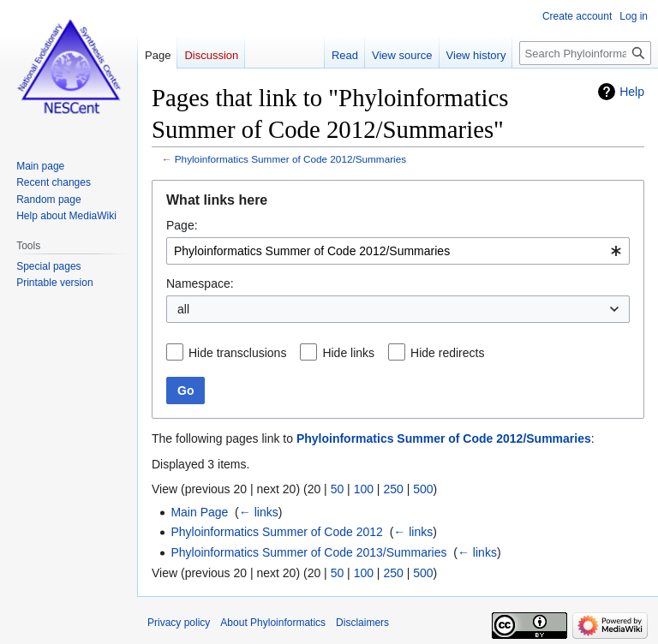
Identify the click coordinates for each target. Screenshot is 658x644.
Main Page (199, 512)
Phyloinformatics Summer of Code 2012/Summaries (290, 159)
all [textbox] (183, 309)
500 (423, 489)
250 (393, 489)
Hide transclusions (237, 353)
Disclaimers (362, 623)
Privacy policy (179, 623)
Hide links (348, 353)
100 (364, 489)
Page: (182, 225)
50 (338, 489)
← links (259, 512)
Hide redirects (447, 353)
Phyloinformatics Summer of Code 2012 (276, 532)
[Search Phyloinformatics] (585, 53)
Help (632, 92)
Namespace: (200, 283)
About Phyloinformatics (273, 623)
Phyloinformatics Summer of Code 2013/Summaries (308, 552)
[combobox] (398, 251)
